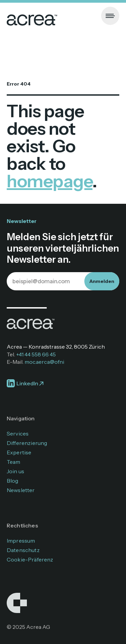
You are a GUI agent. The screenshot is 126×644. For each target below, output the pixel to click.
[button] (110, 16)
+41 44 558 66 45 (36, 354)
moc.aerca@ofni (44, 362)
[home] (32, 16)
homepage (50, 181)
